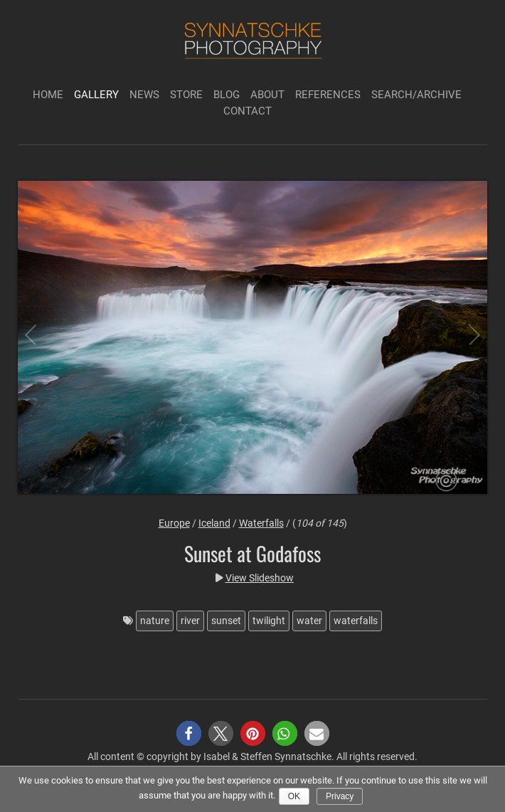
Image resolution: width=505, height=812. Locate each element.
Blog (227, 95)
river (190, 621)
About (267, 95)
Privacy (340, 796)
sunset (226, 621)
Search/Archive (416, 95)
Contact (248, 111)
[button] (189, 733)
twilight (269, 621)
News (144, 95)
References (328, 95)
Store (186, 95)
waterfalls (356, 621)
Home (48, 95)
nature (155, 621)
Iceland (214, 523)
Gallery (96, 95)
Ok (294, 796)
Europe (174, 523)
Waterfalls (261, 523)
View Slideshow (260, 578)
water (309, 621)
